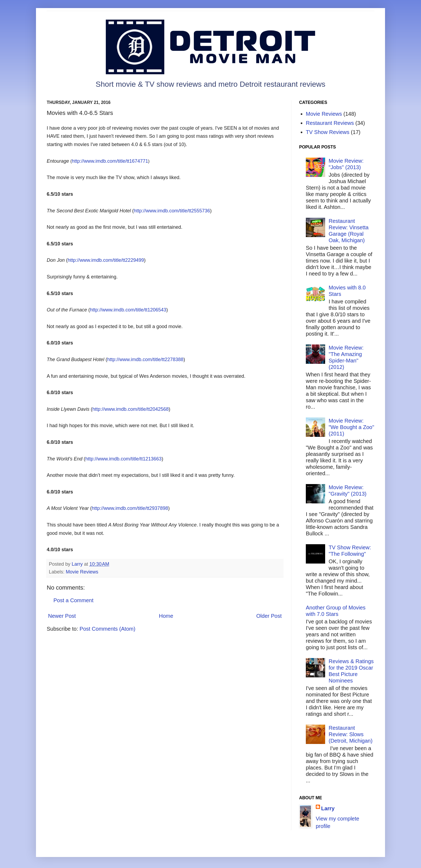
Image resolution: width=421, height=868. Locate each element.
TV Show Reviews (328, 132)
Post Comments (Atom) (107, 629)
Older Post (269, 616)
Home (166, 616)
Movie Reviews (82, 572)
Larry (328, 808)
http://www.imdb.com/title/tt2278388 (145, 359)
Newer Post (62, 616)
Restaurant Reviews (330, 123)
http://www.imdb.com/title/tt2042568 (130, 409)
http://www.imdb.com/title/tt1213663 (124, 459)
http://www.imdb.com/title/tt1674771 (110, 161)
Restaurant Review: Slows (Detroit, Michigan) (351, 734)
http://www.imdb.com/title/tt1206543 (128, 310)
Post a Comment (73, 600)
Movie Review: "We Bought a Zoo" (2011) (351, 427)
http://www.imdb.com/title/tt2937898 (130, 508)
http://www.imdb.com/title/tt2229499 (106, 260)
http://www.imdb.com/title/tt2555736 (172, 211)
